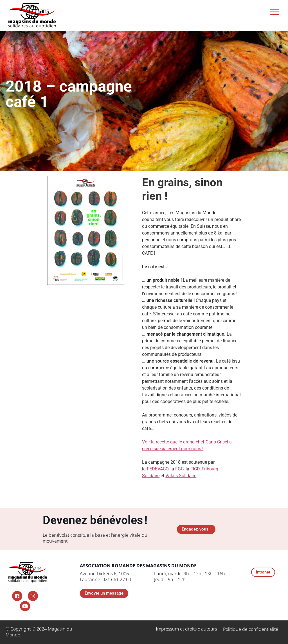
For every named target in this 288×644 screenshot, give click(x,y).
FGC (179, 469)
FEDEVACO (158, 469)
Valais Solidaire (181, 476)
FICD (195, 469)
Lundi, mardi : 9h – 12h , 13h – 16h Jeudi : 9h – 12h (190, 576)
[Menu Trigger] (275, 12)
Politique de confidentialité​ (251, 629)
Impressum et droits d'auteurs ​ (186, 629)
